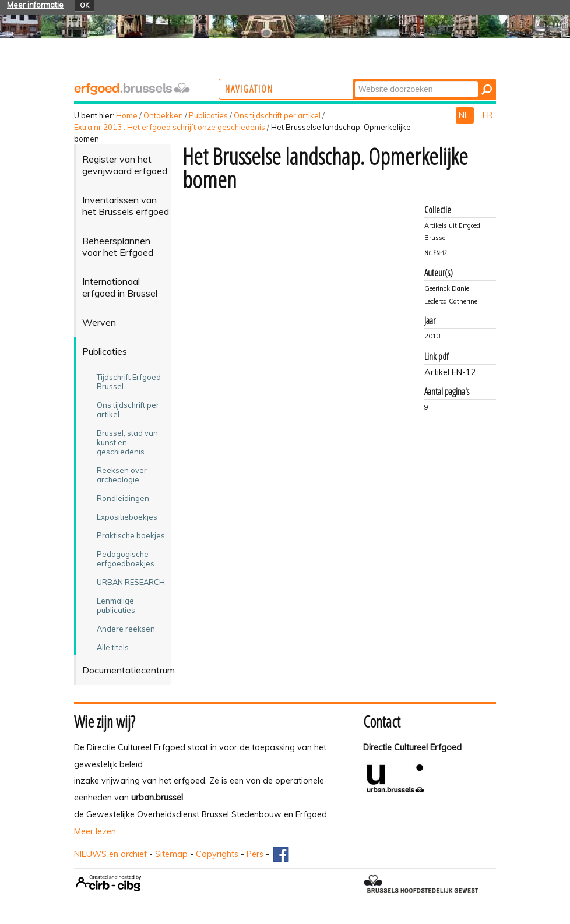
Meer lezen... (98, 831)
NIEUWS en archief (110, 854)
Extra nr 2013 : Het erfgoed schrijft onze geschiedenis (170, 127)
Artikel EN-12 (450, 372)
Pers (255, 854)
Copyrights (217, 854)
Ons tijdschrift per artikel (277, 115)
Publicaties (208, 115)
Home (127, 115)
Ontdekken (163, 115)
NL (465, 115)
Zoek (400, 80)
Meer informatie (35, 5)
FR (488, 115)
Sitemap (171, 854)
